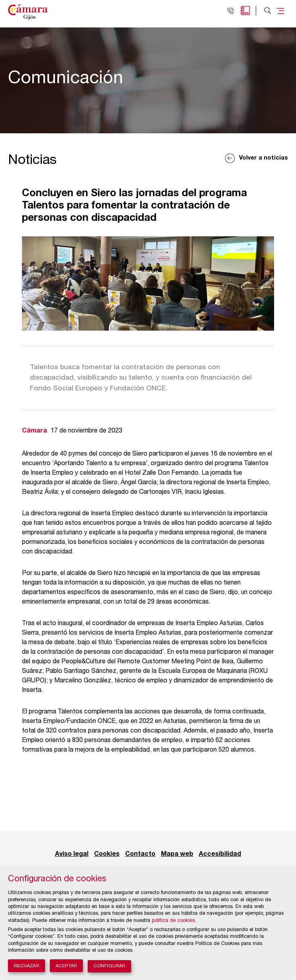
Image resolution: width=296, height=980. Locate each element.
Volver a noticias (264, 158)
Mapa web (177, 854)
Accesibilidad (220, 854)
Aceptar (67, 966)
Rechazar (26, 966)
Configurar (109, 966)
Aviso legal (72, 854)
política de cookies (173, 921)
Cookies (107, 854)
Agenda (245, 11)
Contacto (140, 854)
